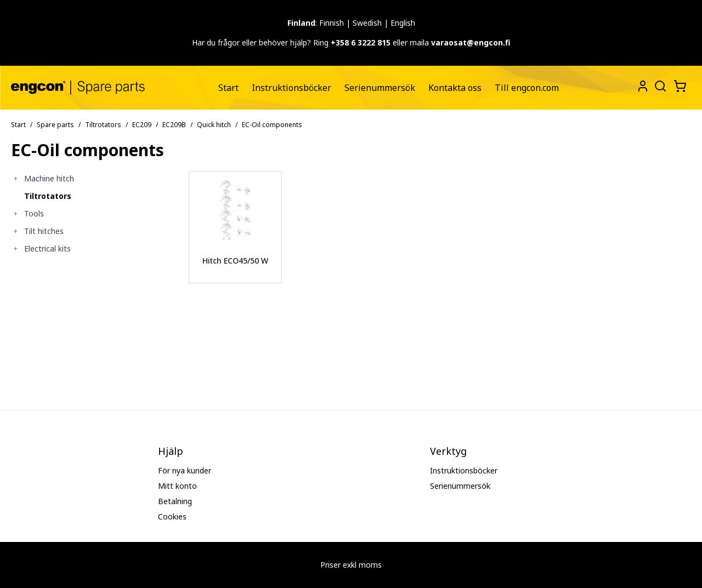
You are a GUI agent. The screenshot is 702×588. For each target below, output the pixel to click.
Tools (34, 213)
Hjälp (171, 451)
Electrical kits (47, 249)
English (403, 23)
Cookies (172, 516)
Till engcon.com (527, 88)
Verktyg (448, 451)
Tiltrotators (103, 125)
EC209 (142, 125)
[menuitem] (228, 88)
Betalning (175, 501)
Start (228, 88)
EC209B (174, 125)
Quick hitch (214, 125)
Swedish (367, 23)
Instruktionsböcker (291, 88)
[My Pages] (643, 86)
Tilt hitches (44, 231)
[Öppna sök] (659, 85)
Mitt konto (177, 486)
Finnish (332, 23)
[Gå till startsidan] (78, 87)
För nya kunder (185, 470)
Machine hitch (49, 178)
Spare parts (55, 125)
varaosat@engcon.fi (471, 42)
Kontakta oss (455, 88)
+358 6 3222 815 (361, 42)
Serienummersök (380, 88)
